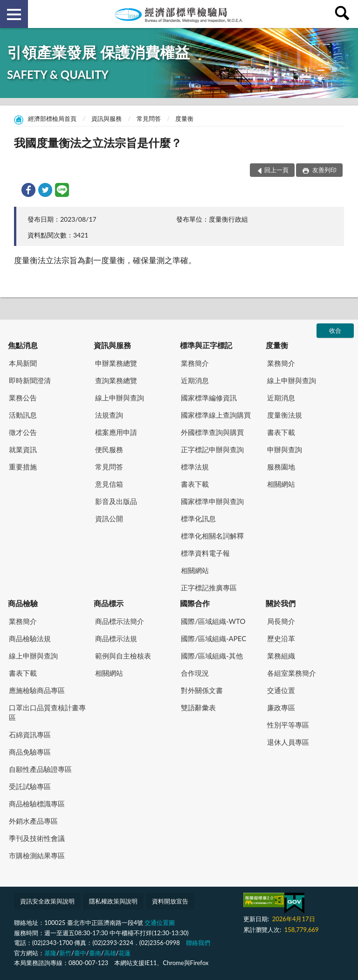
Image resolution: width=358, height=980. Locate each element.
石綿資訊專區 (30, 735)
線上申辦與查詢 (120, 398)
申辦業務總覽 (116, 363)
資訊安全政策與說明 (47, 901)
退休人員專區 (288, 742)
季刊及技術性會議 (37, 838)
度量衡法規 (285, 415)
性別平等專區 (288, 725)
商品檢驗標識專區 (37, 804)
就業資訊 (23, 449)
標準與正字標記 (206, 345)
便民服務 (109, 449)
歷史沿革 (281, 638)
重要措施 (23, 467)
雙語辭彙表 (198, 707)
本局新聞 (23, 363)
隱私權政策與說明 (113, 901)
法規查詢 (109, 415)
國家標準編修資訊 (209, 398)
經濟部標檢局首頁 (52, 119)
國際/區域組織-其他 (212, 656)
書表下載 (195, 484)
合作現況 (195, 673)
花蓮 (124, 953)
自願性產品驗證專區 (40, 769)
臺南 (95, 953)
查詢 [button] (344, 14)
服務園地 (281, 467)
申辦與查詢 (285, 449)
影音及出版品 (116, 501)
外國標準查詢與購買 (212, 432)
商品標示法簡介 (120, 621)
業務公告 (23, 398)
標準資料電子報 (205, 553)
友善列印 (324, 170)
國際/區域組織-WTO (213, 621)
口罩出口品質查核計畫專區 (47, 712)
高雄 (110, 953)
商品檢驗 (23, 603)
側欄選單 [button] (14, 14)
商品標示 (109, 603)
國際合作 (195, 603)
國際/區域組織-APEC (213, 638)
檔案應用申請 (116, 432)
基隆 (50, 953)
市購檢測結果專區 (37, 855)
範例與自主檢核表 (123, 656)
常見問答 (149, 119)
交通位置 (281, 690)
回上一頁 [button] (276, 170)
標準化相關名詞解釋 (212, 536)
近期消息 (195, 380)
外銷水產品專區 (33, 821)
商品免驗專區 (30, 752)
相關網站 (195, 570)
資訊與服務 (107, 119)
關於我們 (281, 603)
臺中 (80, 953)
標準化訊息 (198, 518)
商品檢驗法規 (30, 638)
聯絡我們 (198, 943)
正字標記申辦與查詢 (212, 449)
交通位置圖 (160, 923)
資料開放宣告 (170, 901)
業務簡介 (195, 363)
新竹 (65, 953)
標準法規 (195, 467)
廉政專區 (281, 707)
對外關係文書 (202, 690)
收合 (335, 330)
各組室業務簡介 (292, 673)
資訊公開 (109, 518)
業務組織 (281, 656)
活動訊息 (23, 415)
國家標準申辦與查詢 (212, 501)
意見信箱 (109, 484)
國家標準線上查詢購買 (216, 415)
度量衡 (184, 119)
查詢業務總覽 (116, 380)
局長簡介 (281, 621)
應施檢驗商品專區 (37, 690)
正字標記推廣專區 (209, 588)
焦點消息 (23, 345)
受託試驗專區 (30, 786)
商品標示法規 (116, 638)
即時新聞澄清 (30, 380)
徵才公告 (23, 432)
